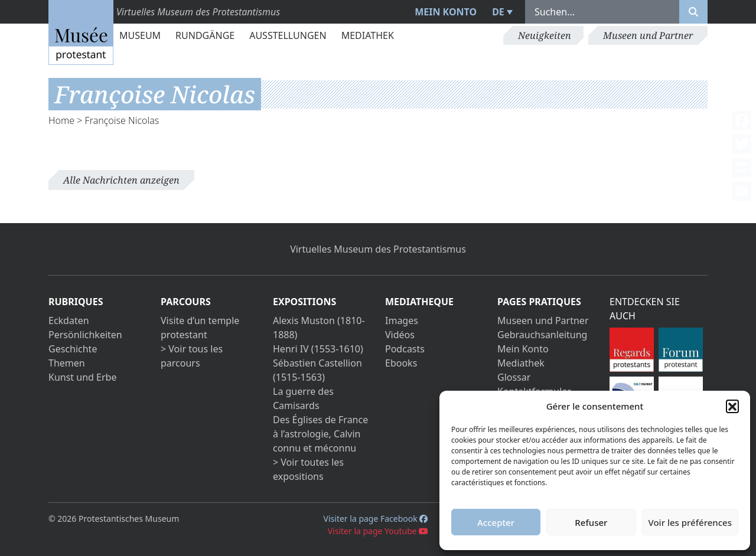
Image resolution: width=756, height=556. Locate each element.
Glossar (514, 377)
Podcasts (405, 349)
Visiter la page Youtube (378, 531)
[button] (732, 406)
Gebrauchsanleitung (542, 335)
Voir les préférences (690, 522)
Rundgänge (205, 35)
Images (402, 320)
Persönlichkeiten (85, 335)
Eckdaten (69, 320)
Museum (140, 35)
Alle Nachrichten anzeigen (121, 180)
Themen (67, 363)
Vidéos (400, 335)
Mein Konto (446, 12)
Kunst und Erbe (82, 377)
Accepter (496, 522)
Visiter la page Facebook (376, 519)
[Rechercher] (693, 12)
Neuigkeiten (545, 35)
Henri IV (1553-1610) (318, 349)
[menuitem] (501, 12)
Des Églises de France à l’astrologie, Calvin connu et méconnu (320, 434)
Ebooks (401, 363)
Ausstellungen (288, 35)
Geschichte (73, 349)
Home (61, 120)
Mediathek (368, 35)
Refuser (591, 522)
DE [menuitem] (498, 12)
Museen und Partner (648, 35)
